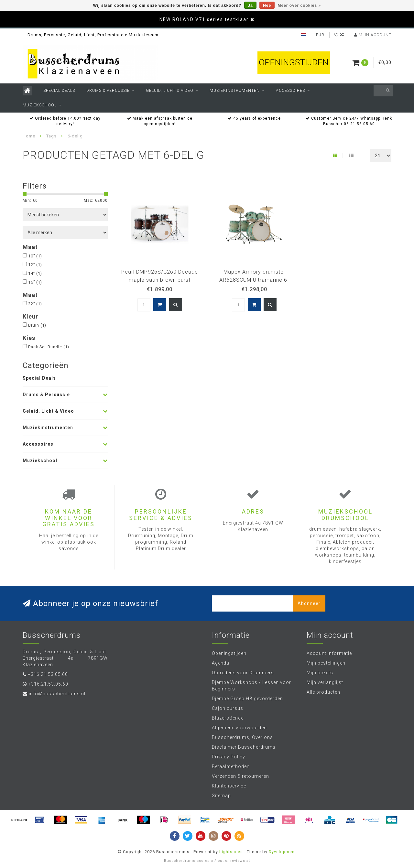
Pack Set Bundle (49, 347)
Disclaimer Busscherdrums (244, 747)
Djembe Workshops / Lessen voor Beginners (251, 686)
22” (35, 304)
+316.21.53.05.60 (48, 674)
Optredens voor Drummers (243, 673)
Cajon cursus (228, 708)
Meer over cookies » (300, 5)
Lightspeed (231, 852)
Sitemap (221, 796)
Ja (250, 5)
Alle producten (323, 692)
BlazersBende (228, 718)
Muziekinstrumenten (235, 91)
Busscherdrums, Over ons (242, 737)
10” (35, 256)
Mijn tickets (320, 673)
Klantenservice (229, 786)
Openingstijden (229, 653)
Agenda (221, 663)
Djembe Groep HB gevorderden (247, 699)
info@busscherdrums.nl (57, 694)
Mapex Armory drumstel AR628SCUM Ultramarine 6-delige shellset (254, 280)
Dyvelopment (283, 852)
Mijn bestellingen (326, 663)
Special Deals (59, 91)
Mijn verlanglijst (325, 682)
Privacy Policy (229, 757)
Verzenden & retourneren (240, 776)
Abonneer (309, 603)
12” (35, 265)
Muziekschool (40, 105)
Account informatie (329, 653)
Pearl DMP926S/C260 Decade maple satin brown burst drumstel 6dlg (160, 280)
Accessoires (290, 91)
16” (35, 282)
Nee (267, 5)
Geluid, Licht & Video (170, 91)
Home (29, 136)
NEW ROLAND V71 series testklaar (204, 19)
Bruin (37, 325)
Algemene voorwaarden (239, 728)
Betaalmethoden (231, 766)
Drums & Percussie (108, 91)
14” (35, 273)
